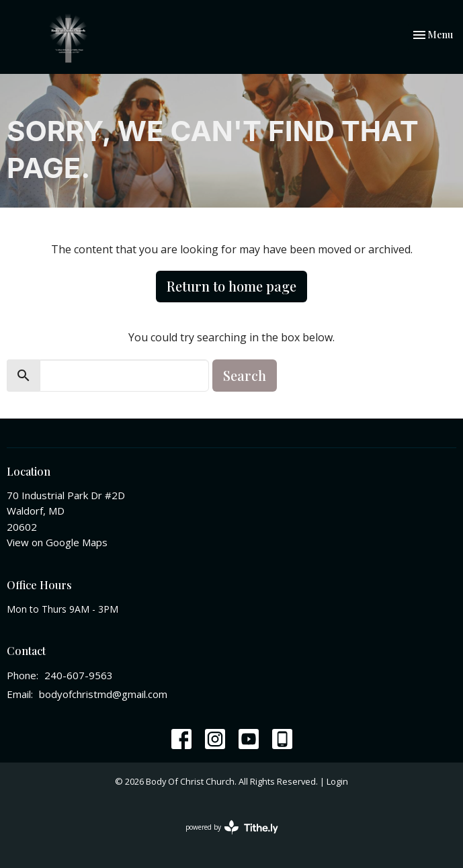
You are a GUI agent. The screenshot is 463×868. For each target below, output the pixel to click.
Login (337, 781)
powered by (232, 827)
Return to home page (231, 286)
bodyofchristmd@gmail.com (103, 694)
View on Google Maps (57, 542)
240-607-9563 (79, 675)
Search (245, 375)
